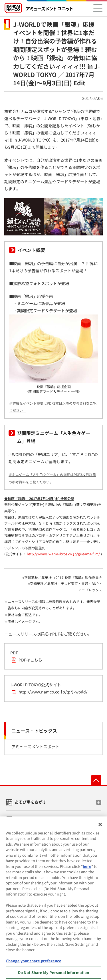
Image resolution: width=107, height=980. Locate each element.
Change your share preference (34, 964)
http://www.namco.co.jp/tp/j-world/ (53, 692)
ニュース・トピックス (34, 731)
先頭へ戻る (96, 780)
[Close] (100, 827)
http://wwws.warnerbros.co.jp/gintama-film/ (63, 554)
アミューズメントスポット (35, 747)
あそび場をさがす (31, 802)
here (87, 869)
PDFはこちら (30, 660)
